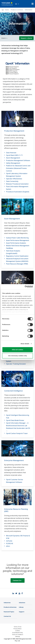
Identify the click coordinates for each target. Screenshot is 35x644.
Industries (7, 603)
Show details (25, 344)
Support (22, 612)
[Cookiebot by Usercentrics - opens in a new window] (25, 287)
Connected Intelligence (13, 391)
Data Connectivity (12, 181)
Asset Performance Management (18, 240)
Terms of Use (18, 627)
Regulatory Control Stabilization (17, 256)
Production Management (14, 131)
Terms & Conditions (18, 635)
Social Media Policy (17, 633)
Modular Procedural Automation (17, 184)
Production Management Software (18, 160)
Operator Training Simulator (16, 364)
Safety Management (13, 163)
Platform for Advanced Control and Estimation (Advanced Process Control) (18, 168)
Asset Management (12, 219)
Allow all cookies (17, 350)
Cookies (18, 631)
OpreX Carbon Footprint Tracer (17, 433)
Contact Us (17, 580)
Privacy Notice (17, 629)
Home (7, 10)
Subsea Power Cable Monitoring (17, 238)
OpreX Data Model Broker (15, 420)
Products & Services (17, 10)
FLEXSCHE (10, 543)
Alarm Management (13, 158)
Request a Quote (26, 38)
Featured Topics (9, 612)
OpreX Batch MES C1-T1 (14, 155)
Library (21, 607)
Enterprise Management (14, 460)
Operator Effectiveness (14, 179)
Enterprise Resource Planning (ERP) (16, 510)
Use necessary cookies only (17, 356)
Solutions (22, 603)
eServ (8, 546)
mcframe (9, 541)
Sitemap (18, 636)
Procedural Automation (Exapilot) (18, 192)
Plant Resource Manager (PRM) (17, 264)
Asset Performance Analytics (16, 243)
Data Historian (11, 153)
